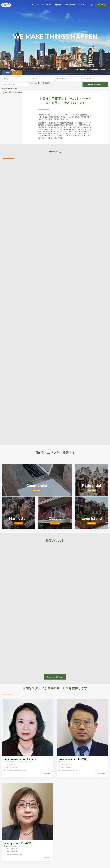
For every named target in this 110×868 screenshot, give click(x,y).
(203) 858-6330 (12, 851)
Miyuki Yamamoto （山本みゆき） (20, 759)
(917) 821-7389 (12, 767)
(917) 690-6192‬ (67, 767)
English (81, 5)
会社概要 (58, 5)
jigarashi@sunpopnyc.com (15, 854)
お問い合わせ (70, 5)
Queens (55, 518)
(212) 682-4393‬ (12, 765)
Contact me (46, 774)
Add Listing (101, 5)
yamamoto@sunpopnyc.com (70, 770)
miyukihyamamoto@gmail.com (16, 770)
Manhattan (18, 518)
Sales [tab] (17, 73)
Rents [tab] (7, 73)
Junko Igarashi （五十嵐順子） (19, 844)
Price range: (33, 83)
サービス (35, 5)
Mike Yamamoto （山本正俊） (74, 759)
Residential (92, 486)
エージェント (47, 5)
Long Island (92, 518)
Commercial (37, 486)
